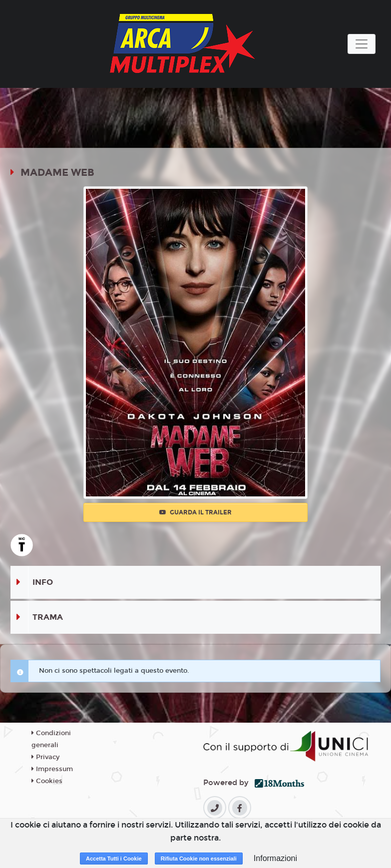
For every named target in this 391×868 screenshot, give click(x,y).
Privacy (45, 757)
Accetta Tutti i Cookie (114, 859)
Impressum (52, 769)
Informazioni (275, 858)
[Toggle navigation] (362, 44)
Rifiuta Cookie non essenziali (199, 859)
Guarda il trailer (195, 512)
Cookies (47, 781)
